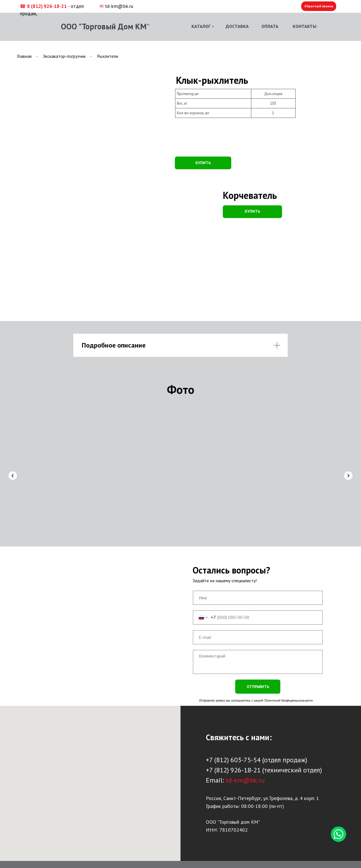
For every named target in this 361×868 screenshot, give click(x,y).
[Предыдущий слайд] (13, 473)
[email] (258, 627)
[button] (252, 212)
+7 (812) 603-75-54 (233, 750)
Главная (24, 56)
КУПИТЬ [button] (203, 163)
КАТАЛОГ (201, 26)
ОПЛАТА (270, 26)
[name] (258, 588)
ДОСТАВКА (237, 26)
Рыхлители (108, 56)
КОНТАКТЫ (305, 26)
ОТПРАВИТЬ (258, 677)
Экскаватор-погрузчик (64, 56)
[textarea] (258, 652)
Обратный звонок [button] (319, 6)
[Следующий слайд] (348, 473)
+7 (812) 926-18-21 (233, 760)
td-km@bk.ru (119, 6)
